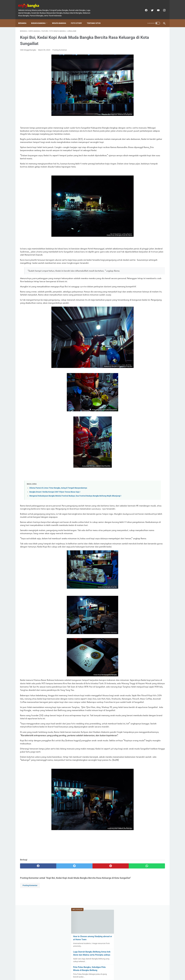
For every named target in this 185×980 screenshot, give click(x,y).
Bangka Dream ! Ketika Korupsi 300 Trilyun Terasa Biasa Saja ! (55, 517)
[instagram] (162, 7)
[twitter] (150, 7)
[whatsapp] (105, 932)
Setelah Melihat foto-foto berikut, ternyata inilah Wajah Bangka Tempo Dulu (145, 106)
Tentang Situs (96, 19)
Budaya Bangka (40, 19)
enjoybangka (96, 976)
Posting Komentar (60, 47)
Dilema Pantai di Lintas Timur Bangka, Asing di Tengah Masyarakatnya (58, 513)
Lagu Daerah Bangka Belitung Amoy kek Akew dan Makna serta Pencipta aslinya (145, 72)
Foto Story (78, 19)
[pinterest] (81, 932)
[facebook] (144, 7)
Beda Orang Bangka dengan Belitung (145, 155)
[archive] (134, 227)
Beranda (24, 19)
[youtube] (156, 7)
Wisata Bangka (61, 19)
